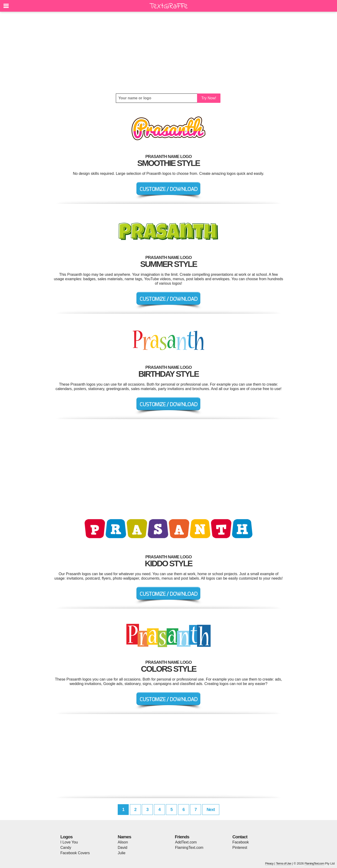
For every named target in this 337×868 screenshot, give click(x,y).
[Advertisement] (168, 53)
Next (211, 810)
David (123, 848)
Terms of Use (284, 863)
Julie (122, 853)
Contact (240, 837)
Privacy (269, 863)
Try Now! (209, 98)
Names (124, 837)
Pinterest (240, 848)
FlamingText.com (189, 848)
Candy (66, 848)
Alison (123, 842)
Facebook (241, 842)
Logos (66, 837)
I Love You (69, 842)
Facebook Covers (75, 853)
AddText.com (186, 842)
